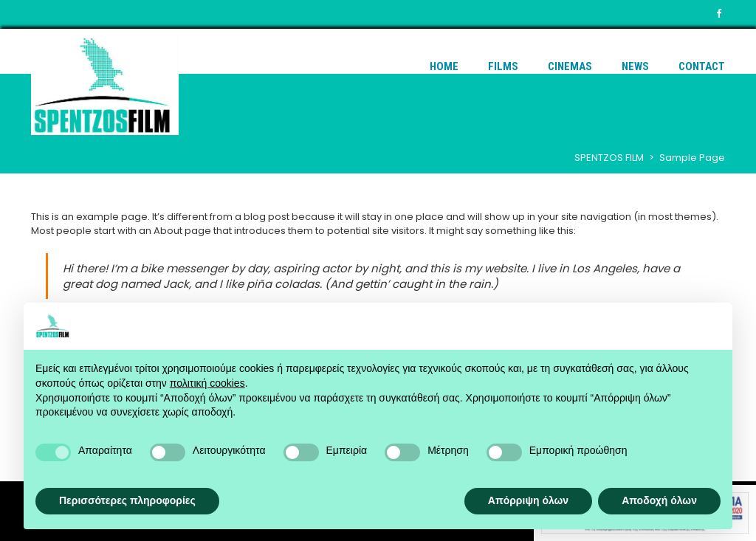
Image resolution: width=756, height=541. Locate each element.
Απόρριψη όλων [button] (528, 500)
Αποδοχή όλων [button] (659, 500)
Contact (702, 66)
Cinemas (570, 66)
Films (503, 66)
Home (444, 66)
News (635, 66)
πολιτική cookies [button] (207, 383)
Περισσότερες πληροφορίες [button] (127, 500)
